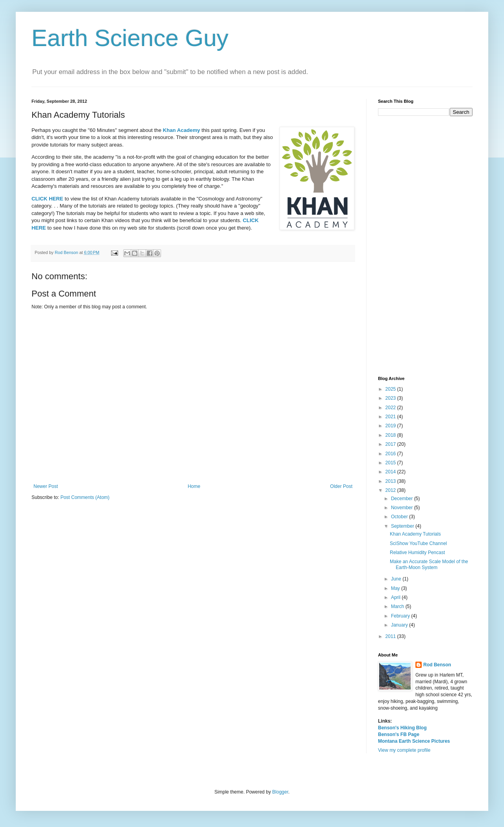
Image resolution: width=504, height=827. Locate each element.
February (401, 616)
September (403, 526)
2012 (391, 490)
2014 (391, 472)
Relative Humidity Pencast (417, 553)
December (403, 499)
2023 (391, 398)
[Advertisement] (425, 246)
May (396, 588)
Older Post (341, 486)
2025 (391, 389)
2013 (391, 481)
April (396, 597)
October (400, 517)
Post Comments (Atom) (85, 497)
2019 (391, 426)
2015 (391, 463)
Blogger (280, 792)
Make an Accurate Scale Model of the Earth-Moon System (429, 564)
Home (194, 486)
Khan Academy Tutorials (415, 534)
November (403, 508)
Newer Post (46, 486)
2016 (391, 454)
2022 (391, 408)
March (398, 606)
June (397, 579)
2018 (391, 435)
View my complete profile (404, 750)
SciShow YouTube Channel (418, 543)
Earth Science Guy (130, 38)
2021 (391, 417)
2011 (391, 636)
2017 (391, 444)
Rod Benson (437, 665)
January (400, 625)
